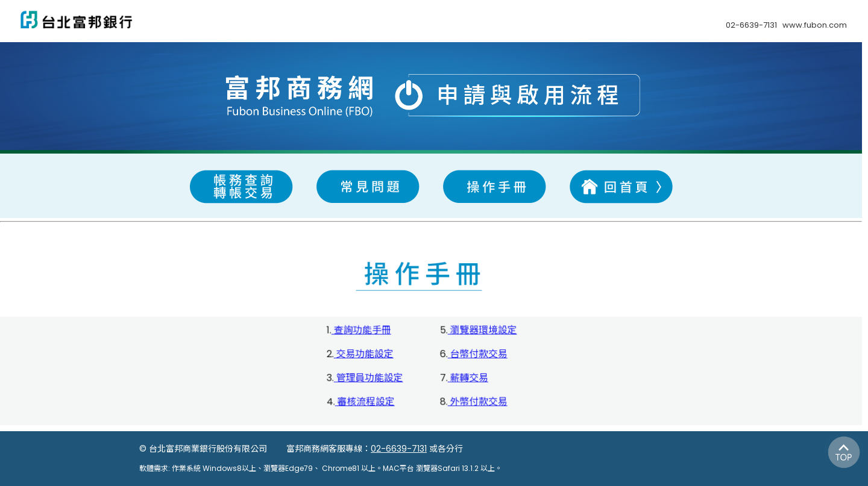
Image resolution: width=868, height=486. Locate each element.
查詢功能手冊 (361, 331)
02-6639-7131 (399, 449)
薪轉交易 (468, 378)
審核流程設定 (365, 402)
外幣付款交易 (477, 402)
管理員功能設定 (368, 378)
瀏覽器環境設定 (482, 331)
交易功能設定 (363, 354)
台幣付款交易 (477, 354)
